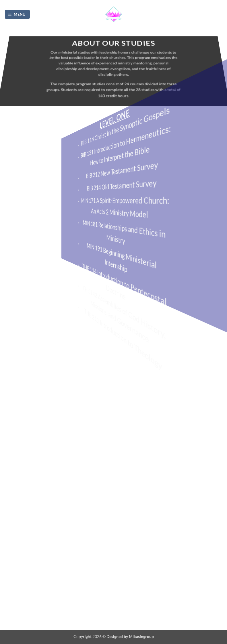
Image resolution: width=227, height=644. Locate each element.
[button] (18, 14)
